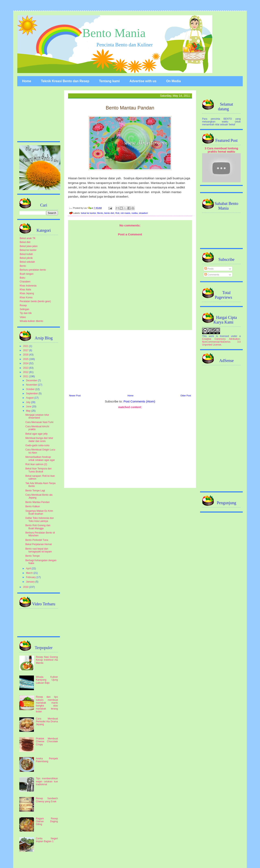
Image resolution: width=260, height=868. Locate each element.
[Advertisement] (130, 362)
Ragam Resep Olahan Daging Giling (47, 822)
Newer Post (75, 396)
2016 (26, 355)
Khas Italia (25, 290)
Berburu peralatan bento (33, 270)
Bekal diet (25, 242)
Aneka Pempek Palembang (47, 760)
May (29, 411)
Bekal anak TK (28, 238)
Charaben (25, 282)
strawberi (144, 213)
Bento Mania (114, 33)
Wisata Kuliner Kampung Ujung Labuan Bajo (47, 680)
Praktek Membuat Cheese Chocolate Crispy (47, 742)
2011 (26, 376)
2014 (26, 363)
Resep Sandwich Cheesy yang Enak (47, 800)
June (29, 407)
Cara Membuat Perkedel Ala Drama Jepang (47, 722)
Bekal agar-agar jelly (36, 434)
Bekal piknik (26, 258)
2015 (26, 359)
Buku (22, 278)
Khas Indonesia (28, 286)
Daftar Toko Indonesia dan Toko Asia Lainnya (40, 519)
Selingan (24, 309)
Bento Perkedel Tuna (37, 540)
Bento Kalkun (33, 506)
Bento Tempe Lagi (35, 491)
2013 (26, 368)
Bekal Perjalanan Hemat (38, 544)
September (32, 394)
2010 (26, 587)
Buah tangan (27, 274)
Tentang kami (109, 81)
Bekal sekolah (27, 262)
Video (23, 317)
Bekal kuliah (26, 254)
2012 (26, 372)
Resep (23, 305)
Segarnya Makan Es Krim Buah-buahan (39, 512)
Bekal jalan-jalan (29, 246)
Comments (212, 275)
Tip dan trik (26, 313)
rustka (134, 213)
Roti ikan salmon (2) (36, 464)
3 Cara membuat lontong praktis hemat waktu (222, 150)
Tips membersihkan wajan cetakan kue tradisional (47, 781)
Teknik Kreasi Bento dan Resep (65, 81)
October (31, 389)
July (29, 402)
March (30, 573)
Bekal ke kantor (28, 250)
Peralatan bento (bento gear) (35, 301)
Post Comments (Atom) (139, 401)
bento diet (109, 213)
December (32, 380)
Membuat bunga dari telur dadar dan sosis (39, 439)
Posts (209, 269)
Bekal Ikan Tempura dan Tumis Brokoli (38, 470)
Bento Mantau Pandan (37, 502)
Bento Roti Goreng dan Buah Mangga (38, 527)
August (30, 398)
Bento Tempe (33, 556)
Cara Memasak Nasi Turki (39, 422)
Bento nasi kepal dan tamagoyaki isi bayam (39, 550)
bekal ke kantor (89, 213)
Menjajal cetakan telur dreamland (37, 416)
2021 (26, 346)
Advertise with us (143, 81)
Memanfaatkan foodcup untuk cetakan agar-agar (40, 458)
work (211, 336)
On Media (173, 81)
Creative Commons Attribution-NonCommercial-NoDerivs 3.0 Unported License (221, 342)
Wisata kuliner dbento (31, 321)
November (32, 385)
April (29, 568)
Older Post (186, 396)
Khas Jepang (27, 293)
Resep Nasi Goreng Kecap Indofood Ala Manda (47, 660)
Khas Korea (26, 297)
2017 (26, 350)
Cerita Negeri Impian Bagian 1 (47, 840)
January (31, 582)
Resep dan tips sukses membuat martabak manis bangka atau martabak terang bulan (47, 704)
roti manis (126, 213)
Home (27, 81)
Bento (100, 213)
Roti (117, 213)
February (31, 577)
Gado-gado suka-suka (37, 445)
